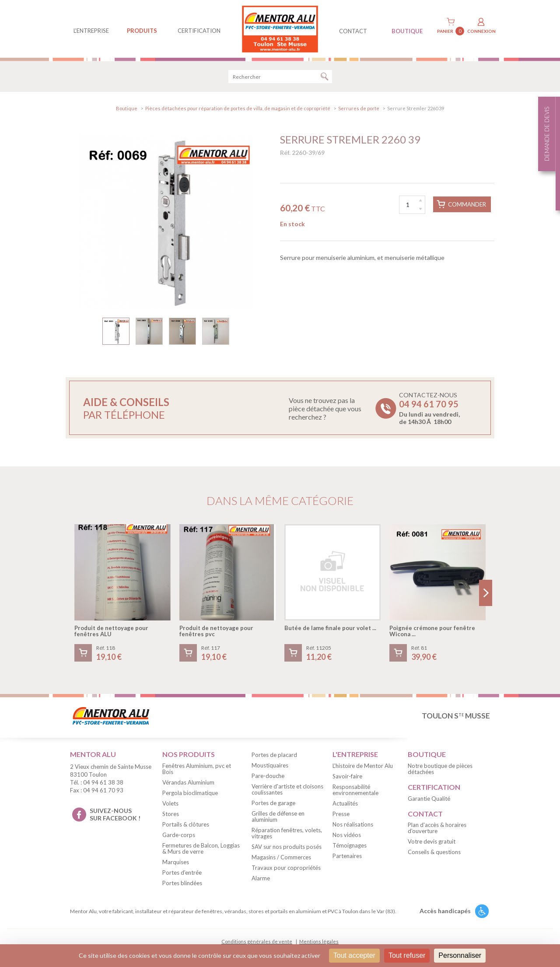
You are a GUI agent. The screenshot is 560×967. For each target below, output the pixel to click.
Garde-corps (179, 835)
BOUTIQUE (407, 31)
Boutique (127, 108)
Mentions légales (319, 941)
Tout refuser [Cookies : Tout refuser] (407, 955)
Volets (170, 803)
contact (353, 31)
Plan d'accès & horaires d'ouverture (437, 828)
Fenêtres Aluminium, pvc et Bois (197, 769)
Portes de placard (274, 755)
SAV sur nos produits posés (287, 847)
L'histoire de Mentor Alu (363, 766)
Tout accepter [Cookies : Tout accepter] (354, 955)
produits (142, 31)
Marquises (176, 862)
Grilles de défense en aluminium (278, 816)
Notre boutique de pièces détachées (440, 769)
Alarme (261, 878)
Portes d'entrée (182, 872)
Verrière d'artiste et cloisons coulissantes (287, 789)
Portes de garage (273, 803)
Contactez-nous (429, 408)
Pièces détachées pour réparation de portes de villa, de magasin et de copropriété (238, 108)
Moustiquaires (270, 765)
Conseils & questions (434, 852)
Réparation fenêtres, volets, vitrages (287, 833)
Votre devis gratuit (432, 841)
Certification (199, 31)
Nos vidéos (347, 835)
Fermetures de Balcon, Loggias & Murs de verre (201, 848)
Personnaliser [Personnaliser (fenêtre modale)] (460, 955)
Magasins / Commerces (281, 857)
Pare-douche (268, 776)
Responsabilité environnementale (355, 790)
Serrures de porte (359, 108)
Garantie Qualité (429, 799)
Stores (171, 814)
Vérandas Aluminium (188, 782)
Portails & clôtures (186, 824)
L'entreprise (91, 31)
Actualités (345, 803)
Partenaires (347, 856)
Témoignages (350, 845)
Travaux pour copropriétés (286, 868)
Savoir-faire (347, 776)
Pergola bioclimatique (190, 793)
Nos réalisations (353, 824)
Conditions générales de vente (257, 941)
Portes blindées (182, 883)
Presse (341, 814)
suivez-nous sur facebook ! (115, 814)
